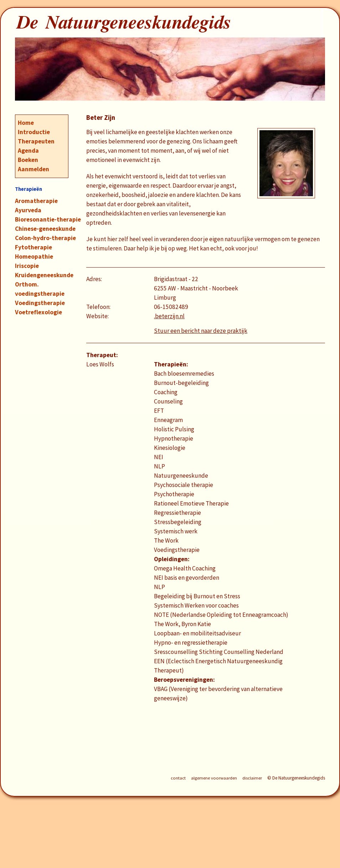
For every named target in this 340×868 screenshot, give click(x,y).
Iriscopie (27, 266)
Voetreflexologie (38, 312)
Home (26, 123)
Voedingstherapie (40, 303)
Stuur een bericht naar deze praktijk (201, 331)
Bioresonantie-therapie (48, 219)
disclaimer (252, 778)
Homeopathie (34, 257)
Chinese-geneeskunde (45, 229)
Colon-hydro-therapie (45, 238)
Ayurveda (28, 210)
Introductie (34, 132)
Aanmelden (34, 169)
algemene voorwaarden (214, 778)
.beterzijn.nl (169, 316)
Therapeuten (36, 141)
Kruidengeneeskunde (44, 275)
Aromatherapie (36, 201)
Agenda (28, 151)
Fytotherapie (34, 247)
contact (178, 778)
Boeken (28, 160)
